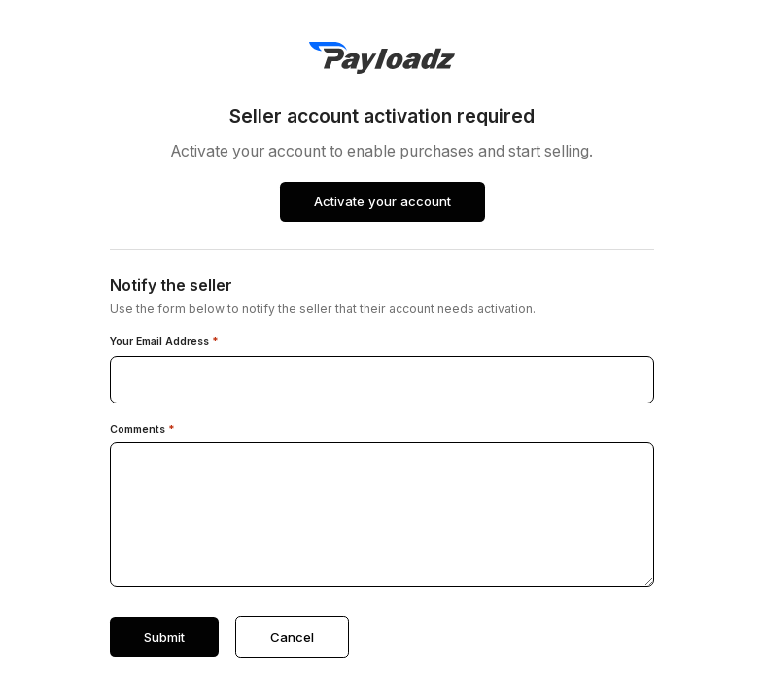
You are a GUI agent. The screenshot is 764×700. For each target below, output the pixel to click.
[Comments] (382, 515)
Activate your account (382, 201)
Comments (142, 430)
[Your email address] (382, 380)
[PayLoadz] (382, 58)
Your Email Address (164, 342)
